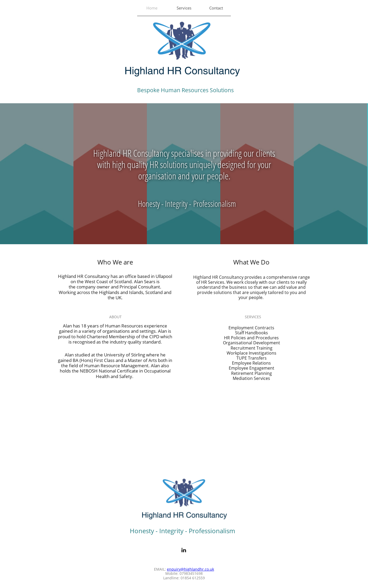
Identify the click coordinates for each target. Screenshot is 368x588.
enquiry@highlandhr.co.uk (190, 569)
